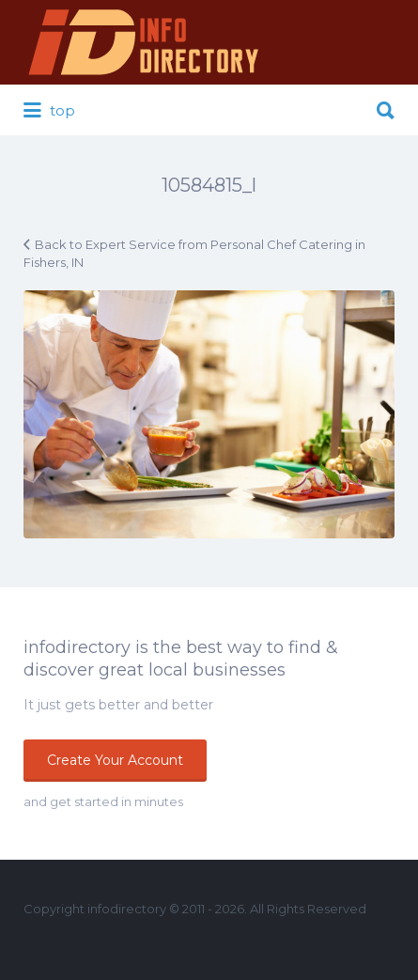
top (49, 111)
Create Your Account (115, 760)
